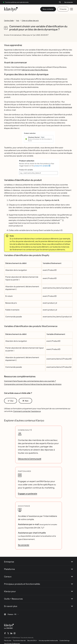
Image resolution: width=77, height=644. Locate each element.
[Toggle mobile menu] (72, 9)
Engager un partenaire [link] (28, 493)
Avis (18, 21)
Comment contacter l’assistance (27, 411)
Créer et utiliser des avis (30, 21)
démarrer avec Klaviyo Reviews (35, 70)
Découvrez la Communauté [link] (30, 459)
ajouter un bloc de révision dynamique (56, 107)
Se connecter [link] (24, 545)
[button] (38, 138)
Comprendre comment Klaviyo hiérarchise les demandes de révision (33, 384)
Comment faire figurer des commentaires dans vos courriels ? (30, 381)
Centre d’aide (9, 21)
